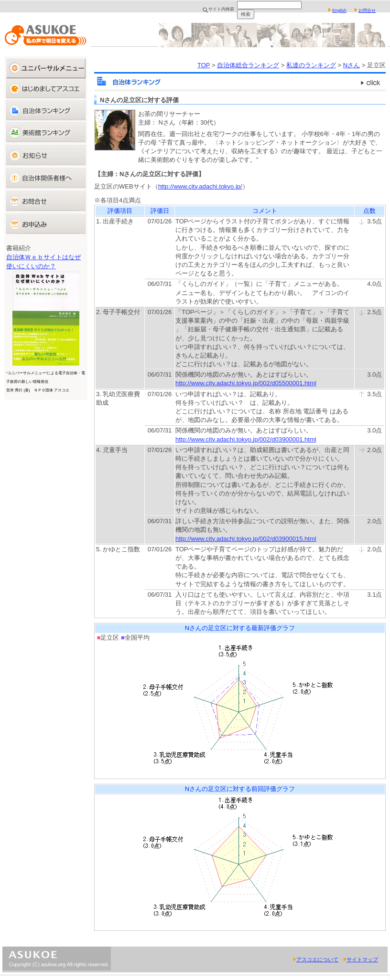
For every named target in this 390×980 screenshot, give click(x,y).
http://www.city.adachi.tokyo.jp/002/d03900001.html (246, 439)
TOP (204, 65)
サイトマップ (361, 959)
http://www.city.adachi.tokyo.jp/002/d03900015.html (246, 539)
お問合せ (367, 11)
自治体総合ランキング (248, 65)
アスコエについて (316, 959)
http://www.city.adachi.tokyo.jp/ (200, 186)
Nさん (352, 65)
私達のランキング (311, 65)
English (339, 11)
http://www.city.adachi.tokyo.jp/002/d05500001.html (246, 383)
